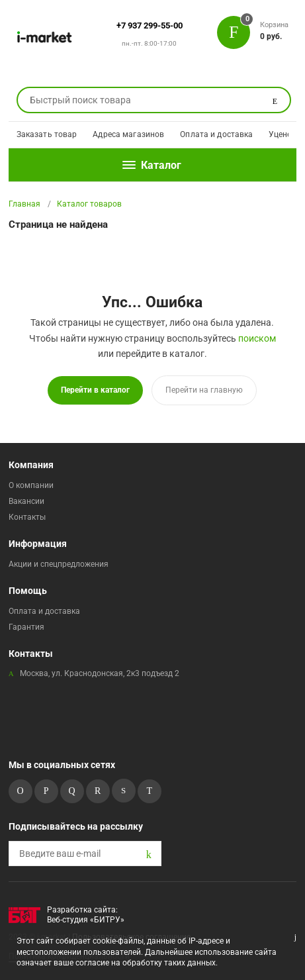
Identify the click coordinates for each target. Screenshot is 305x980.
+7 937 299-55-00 (150, 25)
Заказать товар (47, 134)
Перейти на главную (204, 390)
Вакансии (26, 501)
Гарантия (26, 627)
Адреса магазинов (128, 134)
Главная (24, 204)
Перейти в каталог (95, 390)
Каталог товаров (89, 204)
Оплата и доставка (216, 134)
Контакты (27, 517)
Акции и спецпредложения (59, 564)
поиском (257, 338)
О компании (31, 485)
